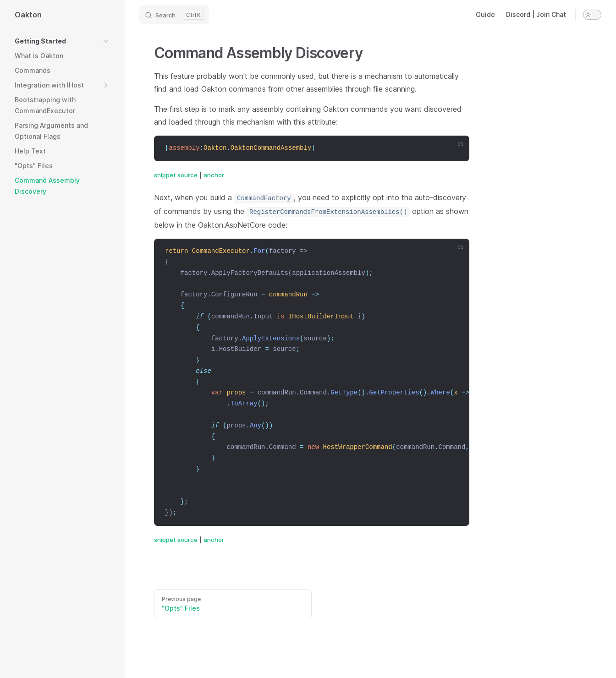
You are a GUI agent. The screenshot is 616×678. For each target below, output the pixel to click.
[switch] (592, 15)
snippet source (176, 175)
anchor (214, 175)
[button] (62, 41)
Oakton (28, 15)
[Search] (174, 15)
